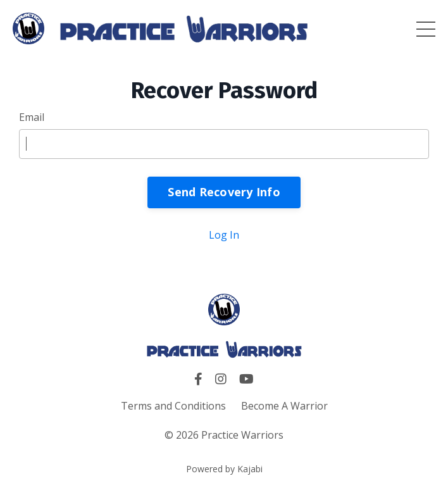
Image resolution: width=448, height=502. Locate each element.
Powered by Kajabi (224, 469)
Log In (224, 235)
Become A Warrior (284, 406)
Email (32, 117)
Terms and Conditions (173, 406)
